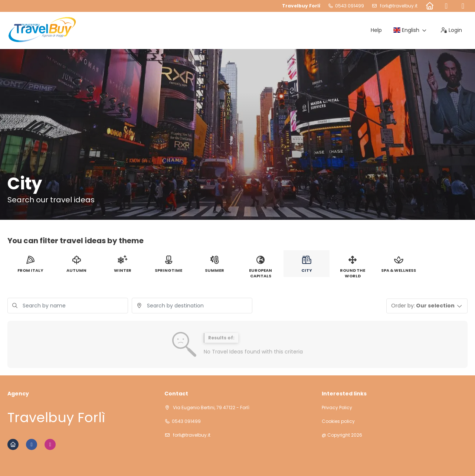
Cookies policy (338, 421)
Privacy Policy (337, 408)
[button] (427, 306)
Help (376, 30)
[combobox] (192, 306)
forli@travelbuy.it (398, 6)
